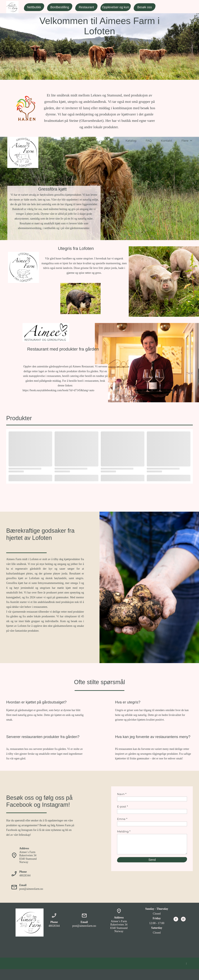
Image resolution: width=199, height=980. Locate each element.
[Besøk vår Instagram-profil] (183, 919)
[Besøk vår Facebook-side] (176, 919)
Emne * (122, 819)
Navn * (122, 794)
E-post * (123, 807)
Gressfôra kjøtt (52, 189)
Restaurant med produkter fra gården (63, 349)
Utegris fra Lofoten (76, 248)
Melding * (124, 832)
